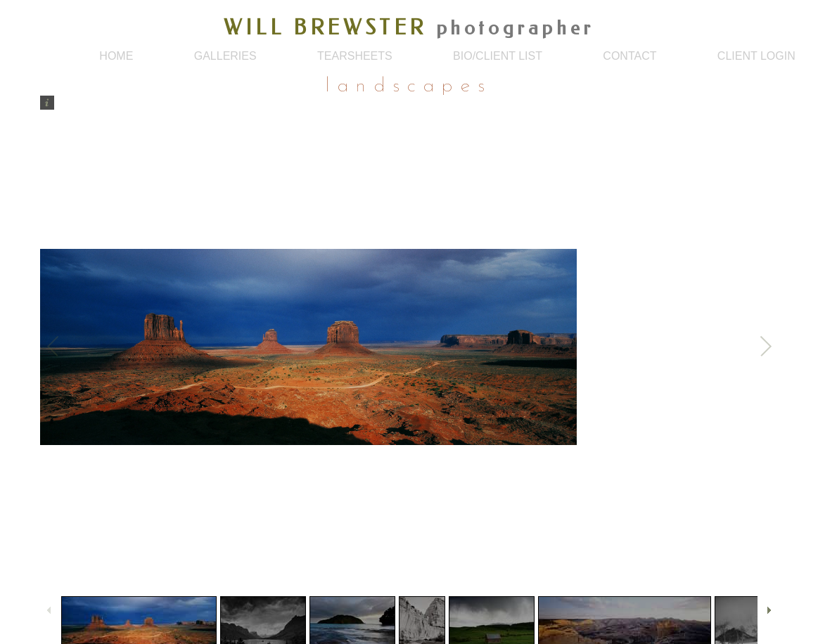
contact (630, 56)
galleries (225, 56)
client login (756, 56)
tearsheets (355, 56)
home (116, 56)
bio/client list (498, 56)
